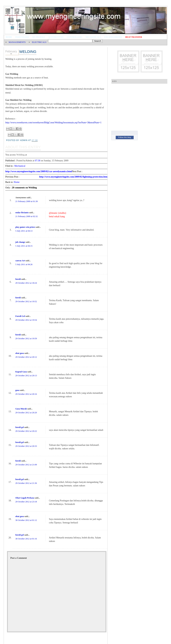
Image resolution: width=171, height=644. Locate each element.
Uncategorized (113, 37)
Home (9, 37)
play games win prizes (25, 227)
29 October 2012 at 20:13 (26, 376)
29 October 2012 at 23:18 (26, 502)
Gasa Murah (21, 409)
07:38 (38, 161)
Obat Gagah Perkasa (25, 498)
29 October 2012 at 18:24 (26, 283)
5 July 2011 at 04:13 (24, 231)
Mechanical (20, 166)
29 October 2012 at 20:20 (26, 413)
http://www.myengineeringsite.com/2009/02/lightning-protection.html (74, 177)
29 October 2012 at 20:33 (26, 446)
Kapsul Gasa (21, 372)
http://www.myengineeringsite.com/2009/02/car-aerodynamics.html (39, 171)
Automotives (56, 37)
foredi (18, 279)
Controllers (74, 37)
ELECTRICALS (39, 42)
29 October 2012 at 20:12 (26, 357)
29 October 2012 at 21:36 (26, 483)
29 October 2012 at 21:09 (26, 465)
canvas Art (20, 261)
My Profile (39, 37)
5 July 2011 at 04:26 (24, 264)
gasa (17, 390)
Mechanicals (93, 37)
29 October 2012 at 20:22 (26, 431)
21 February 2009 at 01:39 (27, 201)
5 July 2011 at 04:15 (24, 246)
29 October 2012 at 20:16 (26, 394)
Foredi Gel (20, 316)
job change (20, 242)
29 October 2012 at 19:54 (26, 320)
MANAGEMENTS (17, 42)
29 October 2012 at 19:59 (26, 339)
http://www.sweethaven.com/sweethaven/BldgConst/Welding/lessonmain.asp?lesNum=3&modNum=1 (53, 123)
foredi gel (20, 427)
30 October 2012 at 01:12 (26, 520)
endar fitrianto (22, 213)
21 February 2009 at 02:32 (27, 216)
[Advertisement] (136, 106)
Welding (28, 52)
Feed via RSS (22, 37)
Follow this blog (125, 137)
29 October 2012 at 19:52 (26, 301)
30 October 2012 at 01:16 (26, 539)
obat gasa (20, 353)
